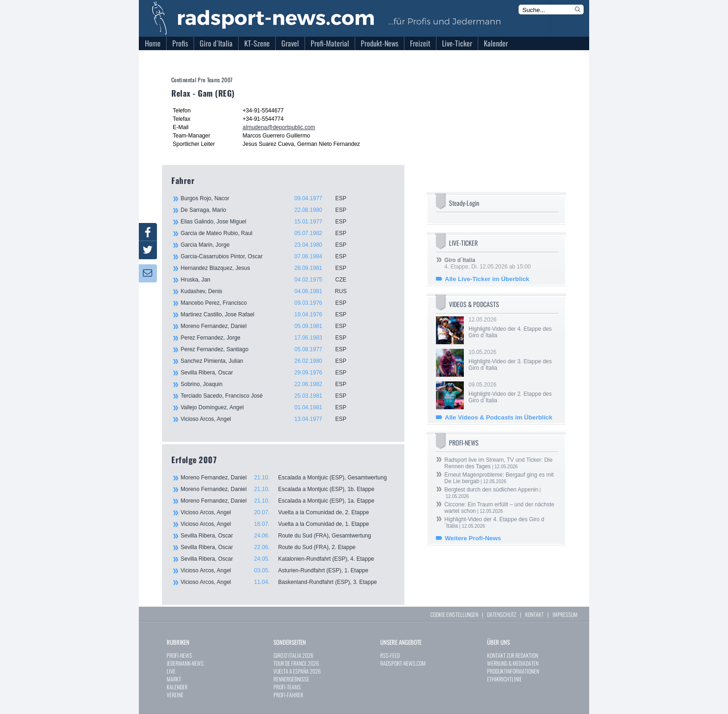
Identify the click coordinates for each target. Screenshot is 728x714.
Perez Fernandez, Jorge (269, 338)
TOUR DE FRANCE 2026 (296, 663)
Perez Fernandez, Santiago (269, 349)
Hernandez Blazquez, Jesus (269, 268)
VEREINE (175, 695)
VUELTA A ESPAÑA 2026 (297, 671)
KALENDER (177, 687)
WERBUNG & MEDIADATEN (513, 663)
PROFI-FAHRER (288, 695)
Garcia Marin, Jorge (269, 245)
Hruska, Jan (269, 280)
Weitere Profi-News (473, 538)
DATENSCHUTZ (502, 614)
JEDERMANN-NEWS (185, 663)
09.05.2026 (513, 393)
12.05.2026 (513, 328)
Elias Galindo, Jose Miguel (269, 222)
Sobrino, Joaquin (269, 384)
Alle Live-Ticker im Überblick (487, 279)
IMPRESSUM (565, 614)
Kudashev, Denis (269, 291)
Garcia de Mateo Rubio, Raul (269, 233)
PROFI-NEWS (179, 655)
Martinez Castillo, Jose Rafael (269, 314)
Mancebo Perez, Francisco (269, 303)
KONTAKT (534, 614)
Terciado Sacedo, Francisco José (269, 396)
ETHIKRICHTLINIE (504, 679)
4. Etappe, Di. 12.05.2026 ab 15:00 (487, 263)
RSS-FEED (390, 655)
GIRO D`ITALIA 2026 (293, 655)
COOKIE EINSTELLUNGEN (454, 614)
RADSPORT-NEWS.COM (403, 663)
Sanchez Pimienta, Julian (269, 361)
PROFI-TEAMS (287, 687)
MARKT (174, 679)
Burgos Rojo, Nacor (269, 198)
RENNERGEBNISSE (291, 679)
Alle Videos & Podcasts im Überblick (499, 417)
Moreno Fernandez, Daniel (269, 326)
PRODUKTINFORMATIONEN (513, 671)
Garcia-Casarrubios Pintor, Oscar (269, 256)
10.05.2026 (513, 360)
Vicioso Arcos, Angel (269, 419)
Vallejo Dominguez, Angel (269, 407)
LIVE (171, 671)
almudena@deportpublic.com (279, 127)
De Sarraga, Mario (269, 210)
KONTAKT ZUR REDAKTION (513, 655)
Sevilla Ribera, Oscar (269, 373)
